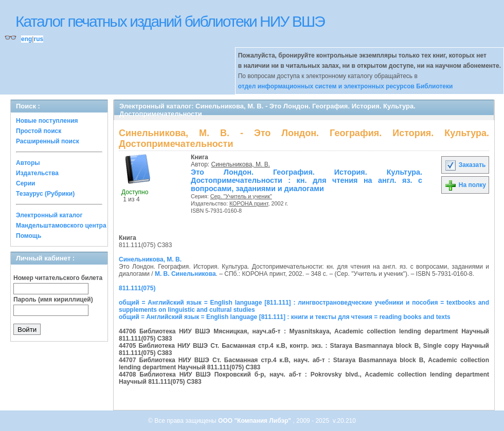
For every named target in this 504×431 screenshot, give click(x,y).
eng (26, 39)
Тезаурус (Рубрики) (45, 194)
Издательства (37, 173)
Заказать (465, 165)
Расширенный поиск (48, 141)
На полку (465, 185)
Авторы (28, 163)
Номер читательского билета (58, 278)
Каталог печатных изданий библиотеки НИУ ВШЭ (170, 21)
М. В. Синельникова (185, 274)
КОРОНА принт (249, 203)
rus (38, 39)
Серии (25, 183)
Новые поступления (47, 121)
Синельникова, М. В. (241, 164)
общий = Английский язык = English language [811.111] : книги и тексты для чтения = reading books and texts (285, 317)
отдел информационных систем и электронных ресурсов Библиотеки (346, 86)
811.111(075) (137, 288)
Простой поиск (39, 131)
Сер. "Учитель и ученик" (241, 196)
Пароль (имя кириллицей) (53, 299)
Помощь (29, 236)
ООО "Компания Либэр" (255, 421)
